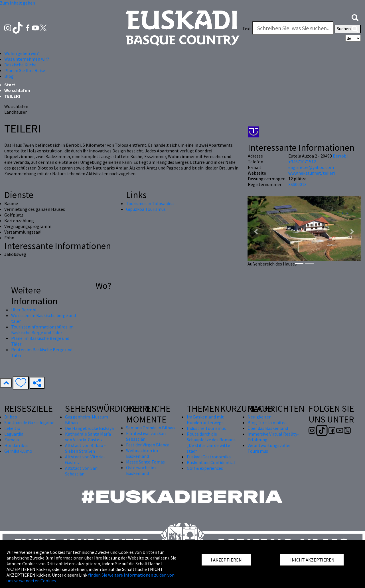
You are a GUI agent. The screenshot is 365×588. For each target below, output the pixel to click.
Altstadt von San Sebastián (81, 471)
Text (247, 28)
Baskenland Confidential (211, 462)
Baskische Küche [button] (20, 65)
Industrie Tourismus (206, 428)
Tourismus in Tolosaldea (150, 203)
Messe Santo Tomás (145, 462)
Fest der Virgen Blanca (148, 445)
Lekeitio (12, 428)
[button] (355, 17)
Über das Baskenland (268, 428)
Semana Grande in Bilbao (150, 428)
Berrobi (340, 156)
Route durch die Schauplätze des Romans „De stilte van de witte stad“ (211, 442)
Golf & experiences (205, 468)
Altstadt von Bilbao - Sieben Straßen (85, 448)
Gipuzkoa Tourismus (146, 209)
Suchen (348, 29)
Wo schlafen (17, 90)
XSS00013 (297, 184)
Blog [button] (9, 76)
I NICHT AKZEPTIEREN (312, 560)
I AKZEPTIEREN (226, 560)
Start (10, 85)
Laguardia (14, 434)
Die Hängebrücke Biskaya (89, 428)
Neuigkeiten (259, 417)
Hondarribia (16, 445)
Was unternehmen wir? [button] (27, 59)
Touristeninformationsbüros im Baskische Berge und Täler (42, 330)
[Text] (293, 28)
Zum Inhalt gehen (18, 3)
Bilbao (11, 417)
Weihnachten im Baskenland (142, 453)
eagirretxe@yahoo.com (311, 167)
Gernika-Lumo (18, 451)
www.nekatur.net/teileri (312, 173)
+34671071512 (302, 162)
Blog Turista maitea (267, 422)
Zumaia (12, 440)
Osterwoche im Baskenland (141, 470)
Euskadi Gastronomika (209, 457)
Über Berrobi (24, 310)
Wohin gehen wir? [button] (22, 53)
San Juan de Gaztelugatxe (29, 422)
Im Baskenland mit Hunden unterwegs (205, 420)
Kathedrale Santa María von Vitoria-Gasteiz (88, 437)
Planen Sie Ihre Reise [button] (25, 70)
